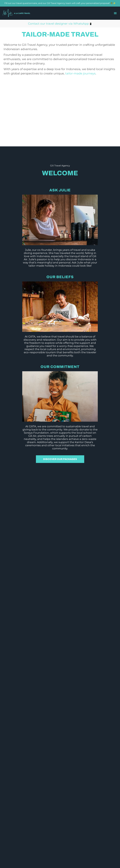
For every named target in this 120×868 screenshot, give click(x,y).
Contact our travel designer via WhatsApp (58, 24)
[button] (115, 13)
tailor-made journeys (80, 73)
